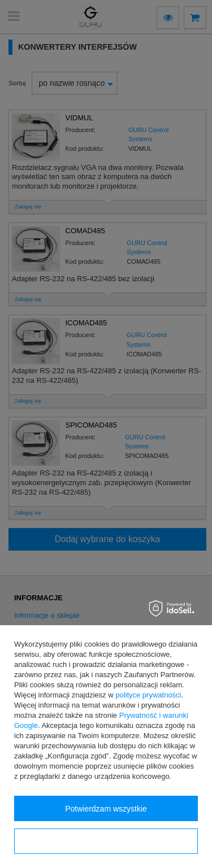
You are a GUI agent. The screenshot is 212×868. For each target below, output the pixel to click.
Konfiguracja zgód (106, 841)
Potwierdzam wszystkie (106, 809)
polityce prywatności (148, 695)
